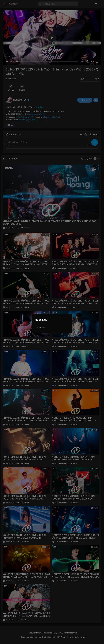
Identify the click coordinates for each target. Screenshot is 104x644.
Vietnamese (40, 327)
